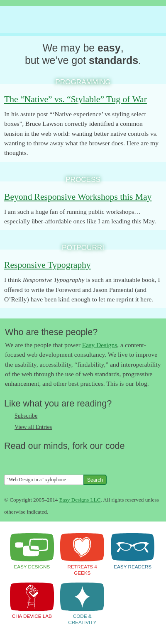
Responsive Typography (48, 265)
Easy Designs (100, 345)
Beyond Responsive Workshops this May (78, 197)
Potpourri (83, 247)
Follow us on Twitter (10, 460)
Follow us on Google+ (44, 460)
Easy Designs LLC (80, 500)
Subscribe (26, 416)
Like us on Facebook (27, 460)
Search (95, 480)
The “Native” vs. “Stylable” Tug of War (76, 99)
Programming (83, 82)
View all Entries (33, 427)
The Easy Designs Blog (77, 20)
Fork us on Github (60, 460)
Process (83, 179)
